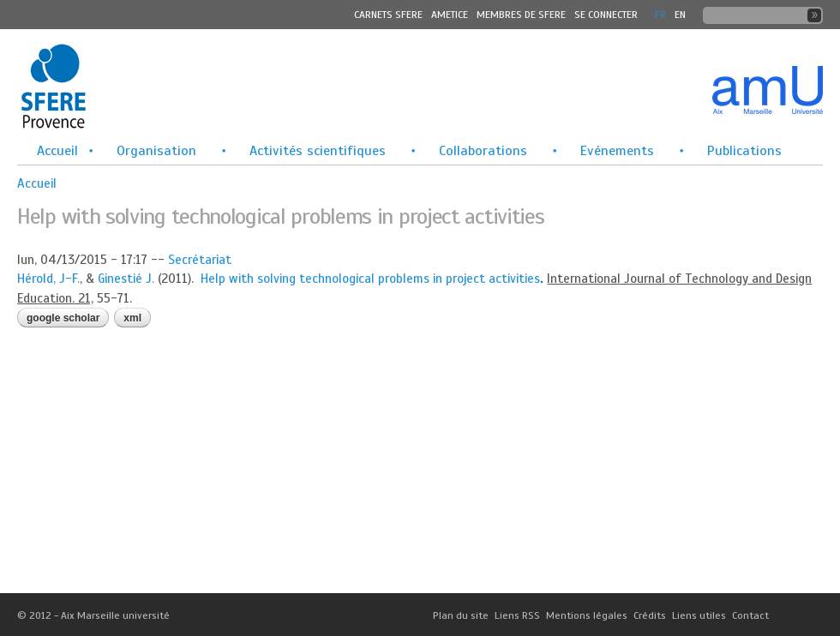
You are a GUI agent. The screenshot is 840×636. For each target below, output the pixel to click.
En (680, 15)
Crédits (650, 615)
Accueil (57, 151)
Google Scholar (63, 318)
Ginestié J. (126, 279)
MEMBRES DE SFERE (521, 15)
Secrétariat (200, 260)
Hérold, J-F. (48, 279)
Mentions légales (587, 615)
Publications (744, 151)
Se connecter (606, 15)
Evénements (617, 151)
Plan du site (461, 615)
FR (660, 15)
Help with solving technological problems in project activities (370, 279)
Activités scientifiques (318, 151)
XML (132, 318)
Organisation (156, 151)
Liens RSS (517, 615)
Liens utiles (699, 615)
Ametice (450, 15)
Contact (750, 615)
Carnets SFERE (388, 15)
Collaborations (483, 151)
